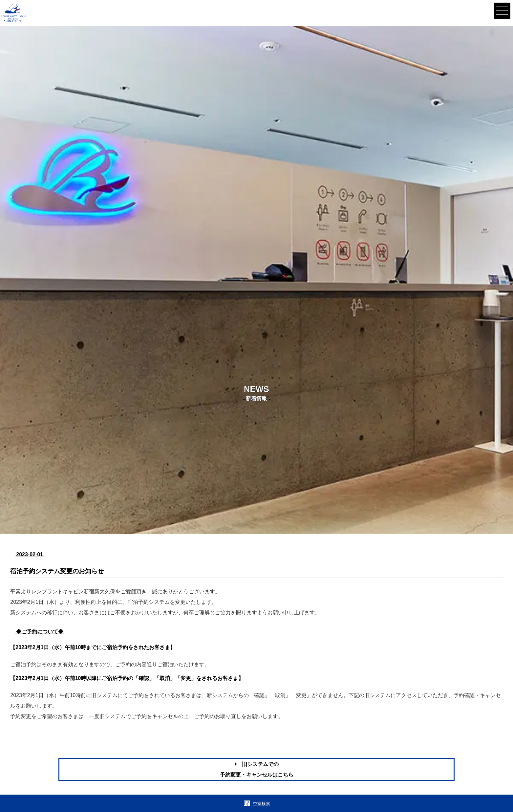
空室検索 (260, 804)
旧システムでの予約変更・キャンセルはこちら (257, 769)
